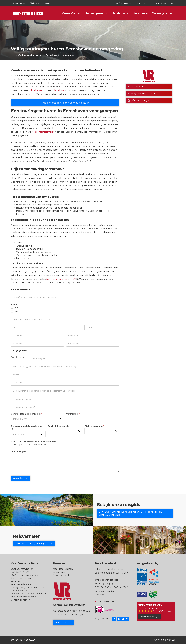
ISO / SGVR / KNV (20, 572)
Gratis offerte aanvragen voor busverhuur (65, 103)
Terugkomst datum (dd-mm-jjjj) (27, 428)
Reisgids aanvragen (21, 578)
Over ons (139, 13)
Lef (173, 640)
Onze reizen (70, 13)
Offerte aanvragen (139, 100)
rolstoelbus (58, 90)
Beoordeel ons (147, 617)
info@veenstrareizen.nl (42, 3)
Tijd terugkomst (94, 426)
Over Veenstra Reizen (22, 569)
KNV (73, 279)
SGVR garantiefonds (57, 279)
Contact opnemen (20, 600)
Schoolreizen (60, 572)
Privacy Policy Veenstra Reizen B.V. (29, 587)
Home (14, 55)
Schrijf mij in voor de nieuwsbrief (29, 445)
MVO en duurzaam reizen (24, 575)
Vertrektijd (73, 414)
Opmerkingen (19, 452)
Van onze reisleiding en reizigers (31, 544)
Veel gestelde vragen (22, 584)
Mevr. (15, 311)
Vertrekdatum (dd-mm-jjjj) (27, 414)
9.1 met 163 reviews (162, 611)
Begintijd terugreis (58, 426)
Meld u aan (61, 623)
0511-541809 (20, 3)
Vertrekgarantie (162, 13)
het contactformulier (43, 132)
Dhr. (15, 307)
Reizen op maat (95, 13)
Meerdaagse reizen (63, 569)
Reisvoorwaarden (20, 591)
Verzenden (18, 478)
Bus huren (119, 13)
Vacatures (16, 581)
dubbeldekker (36, 90)
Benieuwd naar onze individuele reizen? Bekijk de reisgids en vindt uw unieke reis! (130, 513)
